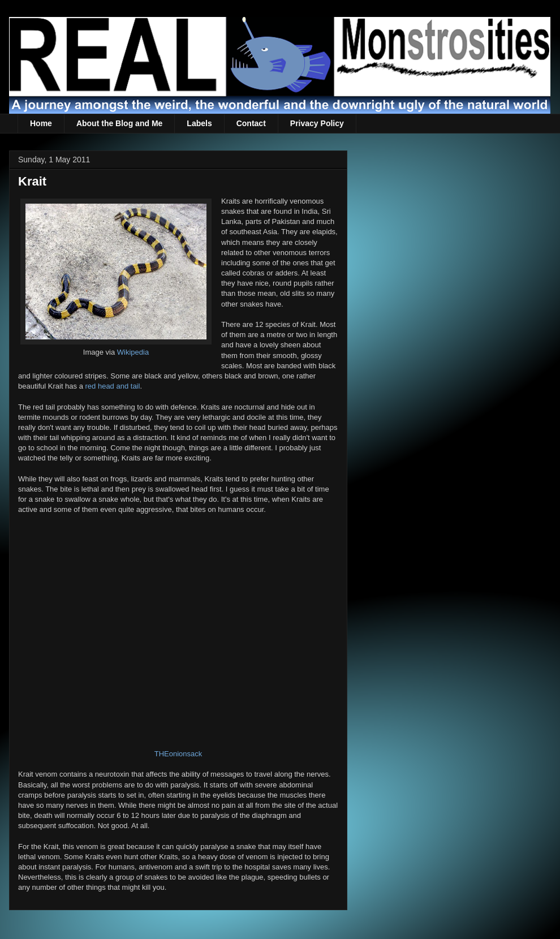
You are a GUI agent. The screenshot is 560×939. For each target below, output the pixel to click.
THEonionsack (178, 754)
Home (41, 123)
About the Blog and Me (119, 123)
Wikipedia (133, 352)
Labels (199, 123)
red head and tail (113, 386)
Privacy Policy (317, 123)
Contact (251, 123)
